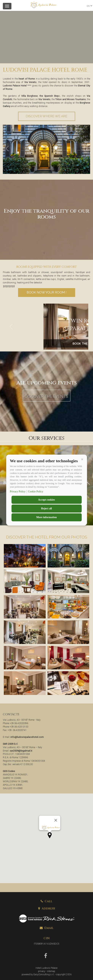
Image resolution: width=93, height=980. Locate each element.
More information (46, 517)
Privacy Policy (18, 491)
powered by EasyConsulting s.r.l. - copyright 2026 (47, 974)
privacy (42, 971)
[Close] (56, 820)
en (88, 6)
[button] (82, 459)
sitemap (51, 971)
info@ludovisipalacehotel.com (27, 737)
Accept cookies (46, 500)
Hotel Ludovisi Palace (46, 968)
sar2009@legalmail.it (21, 751)
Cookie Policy (36, 491)
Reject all (46, 508)
